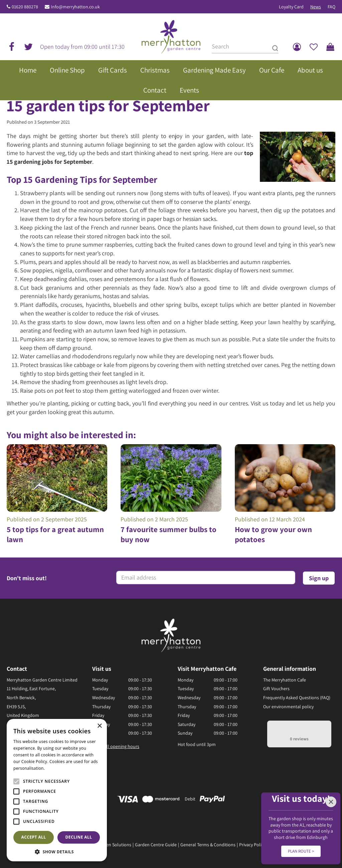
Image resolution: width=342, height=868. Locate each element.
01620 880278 (25, 7)
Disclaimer (312, 845)
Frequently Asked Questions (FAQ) (297, 698)
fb (12, 47)
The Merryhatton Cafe (285, 680)
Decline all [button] (79, 837)
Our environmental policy (288, 707)
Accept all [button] (34, 837)
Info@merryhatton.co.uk (75, 7)
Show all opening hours (116, 746)
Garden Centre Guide (156, 845)
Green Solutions (115, 845)
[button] (57, 851)
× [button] (99, 726)
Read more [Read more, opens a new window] (57, 768)
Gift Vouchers (276, 689)
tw (28, 47)
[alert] (57, 790)
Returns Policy (283, 845)
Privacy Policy (252, 845)
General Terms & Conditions (208, 845)
